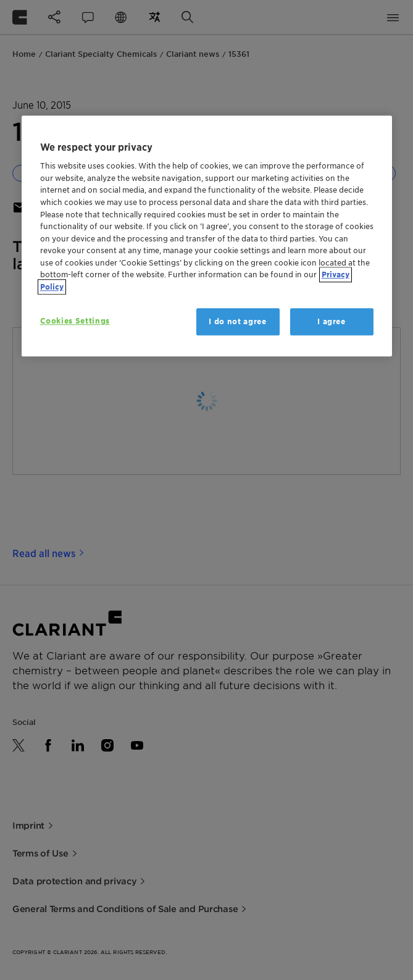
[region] (207, 236)
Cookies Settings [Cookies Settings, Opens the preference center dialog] (75, 321)
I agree (332, 321)
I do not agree (237, 321)
